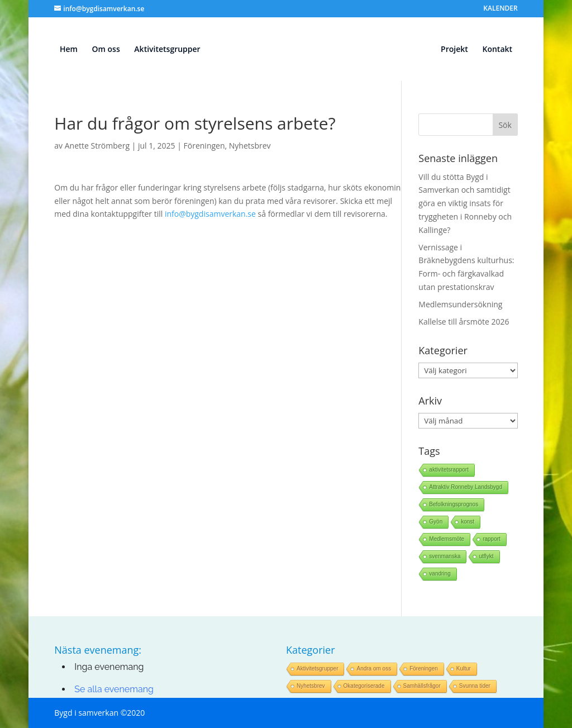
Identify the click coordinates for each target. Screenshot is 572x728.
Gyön (436, 522)
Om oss (106, 50)
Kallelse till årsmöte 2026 (464, 322)
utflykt (486, 556)
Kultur (464, 668)
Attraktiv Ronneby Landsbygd (466, 487)
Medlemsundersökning (460, 304)
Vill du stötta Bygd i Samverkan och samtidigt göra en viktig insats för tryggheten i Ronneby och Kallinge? (465, 203)
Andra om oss (374, 668)
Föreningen (204, 146)
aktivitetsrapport (449, 470)
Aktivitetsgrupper (167, 50)
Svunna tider (475, 686)
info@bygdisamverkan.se (210, 214)
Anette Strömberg (97, 146)
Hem (69, 50)
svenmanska (445, 556)
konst (468, 522)
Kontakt (497, 50)
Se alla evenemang (114, 689)
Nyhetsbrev (250, 146)
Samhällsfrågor (422, 686)
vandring (440, 574)
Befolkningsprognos (454, 504)
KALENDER (500, 9)
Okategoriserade (364, 686)
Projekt (454, 50)
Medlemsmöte (447, 539)
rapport (492, 539)
